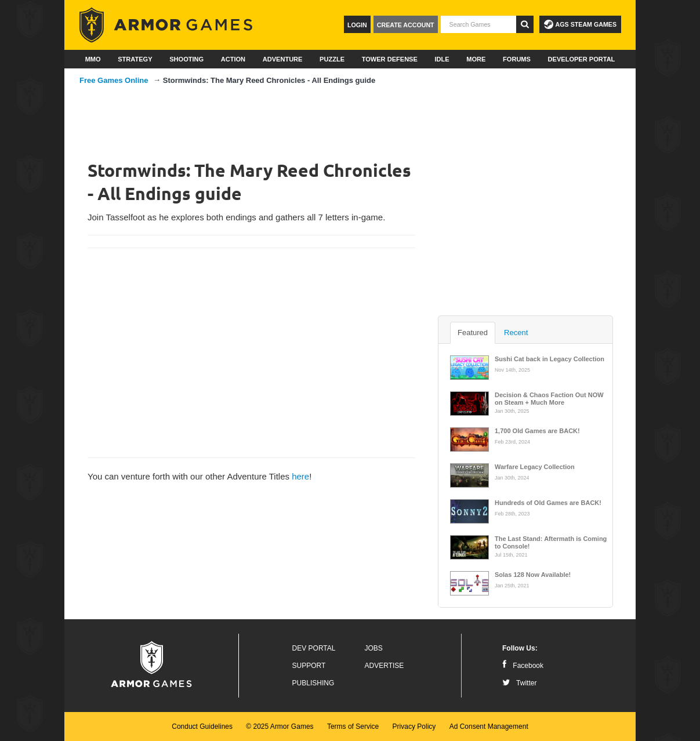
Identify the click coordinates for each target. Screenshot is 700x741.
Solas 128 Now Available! (533, 575)
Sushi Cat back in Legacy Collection (550, 359)
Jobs (374, 648)
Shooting (186, 59)
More (476, 59)
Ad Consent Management (489, 727)
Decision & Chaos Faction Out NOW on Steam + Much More (549, 398)
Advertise (385, 666)
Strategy (135, 59)
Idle (442, 59)
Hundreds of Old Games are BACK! (548, 503)
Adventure (283, 59)
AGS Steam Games (580, 24)
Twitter (519, 683)
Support (309, 666)
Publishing (313, 683)
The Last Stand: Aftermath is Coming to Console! (551, 542)
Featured (473, 333)
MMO (93, 59)
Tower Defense (390, 59)
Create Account (406, 25)
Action (233, 59)
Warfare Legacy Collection (535, 467)
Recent (516, 333)
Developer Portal (582, 59)
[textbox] (478, 24)
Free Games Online (114, 80)
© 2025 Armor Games (280, 727)
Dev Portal (314, 648)
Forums (517, 59)
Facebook (523, 666)
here (300, 476)
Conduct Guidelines (202, 727)
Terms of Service (353, 727)
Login (357, 25)
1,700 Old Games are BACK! (537, 431)
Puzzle (332, 59)
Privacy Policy (414, 727)
